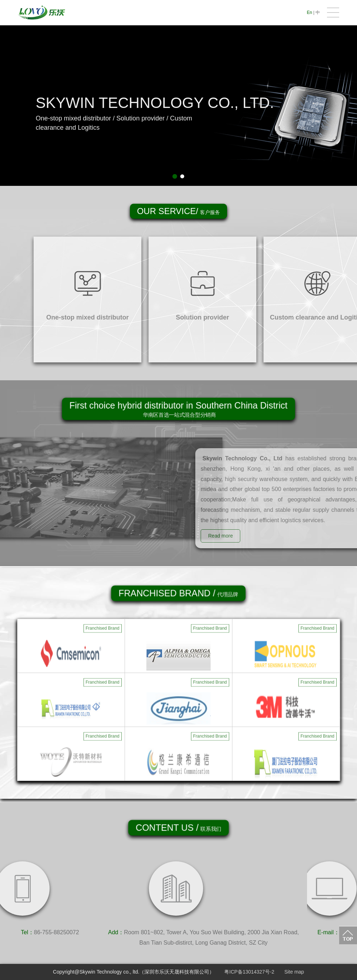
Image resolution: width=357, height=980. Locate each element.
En (310, 13)
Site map (294, 972)
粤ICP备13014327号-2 (249, 972)
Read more (237, 536)
